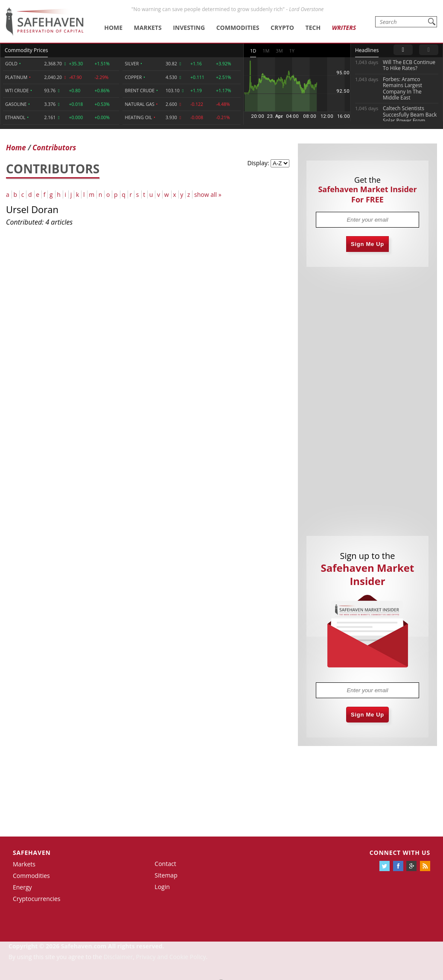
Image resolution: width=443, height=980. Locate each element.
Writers (344, 28)
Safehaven (32, 853)
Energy (22, 887)
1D (253, 51)
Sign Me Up (367, 244)
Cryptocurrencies (37, 899)
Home (113, 28)
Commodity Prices (26, 50)
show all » (208, 195)
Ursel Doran (32, 209)
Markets (148, 28)
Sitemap (166, 875)
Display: (258, 163)
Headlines (367, 50)
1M (266, 51)
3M (279, 51)
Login (162, 887)
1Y (292, 51)
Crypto (282, 28)
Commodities (238, 28)
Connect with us (400, 853)
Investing (189, 28)
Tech (313, 28)
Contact (165, 864)
